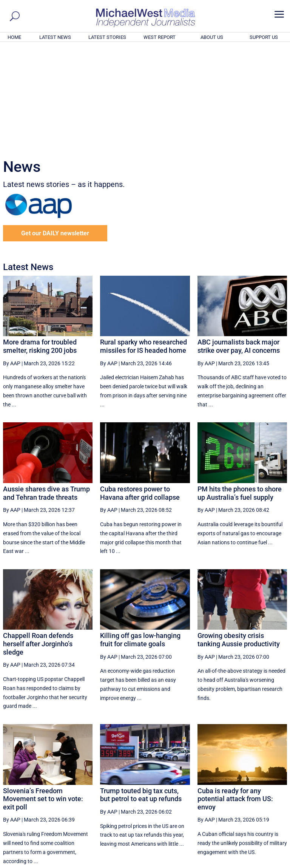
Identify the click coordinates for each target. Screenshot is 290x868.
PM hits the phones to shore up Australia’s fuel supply (240, 390)
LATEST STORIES (107, 37)
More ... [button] (266, 792)
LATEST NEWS (55, 37)
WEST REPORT (160, 37)
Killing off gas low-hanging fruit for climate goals (140, 537)
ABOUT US (212, 37)
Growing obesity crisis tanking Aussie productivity (239, 537)
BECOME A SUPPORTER (253, 821)
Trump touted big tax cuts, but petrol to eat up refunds (141, 692)
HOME (14, 37)
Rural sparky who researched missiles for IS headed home (143, 243)
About (233, 863)
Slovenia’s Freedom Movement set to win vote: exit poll (43, 696)
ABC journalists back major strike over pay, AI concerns (239, 243)
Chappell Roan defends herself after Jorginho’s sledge (38, 541)
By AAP (12, 261)
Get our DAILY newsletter (55, 131)
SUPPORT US (264, 37)
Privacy (274, 863)
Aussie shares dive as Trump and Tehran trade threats (46, 390)
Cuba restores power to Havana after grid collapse (140, 390)
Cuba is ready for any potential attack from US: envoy (235, 696)
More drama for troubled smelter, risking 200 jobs (40, 243)
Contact (252, 863)
